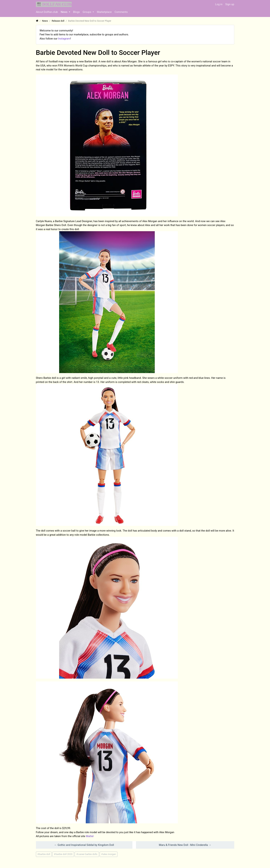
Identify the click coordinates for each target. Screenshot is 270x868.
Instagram (64, 39)
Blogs (76, 12)
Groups (87, 12)
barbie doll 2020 (64, 854)
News (64, 12)
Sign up (230, 4)
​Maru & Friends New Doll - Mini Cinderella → (185, 845)
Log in (219, 4)
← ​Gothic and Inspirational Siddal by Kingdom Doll (84, 845)
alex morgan (109, 854)
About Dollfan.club (47, 12)
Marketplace (104, 12)
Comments (121, 12)
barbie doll (45, 854)
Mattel (90, 836)
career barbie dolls (88, 854)
